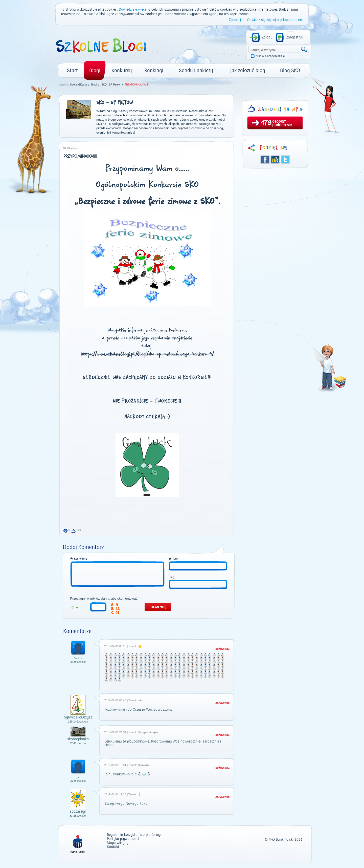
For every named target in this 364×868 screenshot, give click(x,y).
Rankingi (154, 70)
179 (266, 123)
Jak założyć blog (248, 70)
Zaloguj (268, 37)
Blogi (95, 70)
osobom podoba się (282, 123)
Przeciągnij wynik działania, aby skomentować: (104, 599)
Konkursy (122, 70)
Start (72, 70)
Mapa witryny (118, 843)
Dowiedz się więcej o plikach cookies (275, 20)
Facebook (265, 160)
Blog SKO (290, 70)
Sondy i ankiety (196, 70)
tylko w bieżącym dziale (270, 56)
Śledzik (275, 160)
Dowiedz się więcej (133, 10)
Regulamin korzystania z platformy (134, 835)
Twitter (285, 160)
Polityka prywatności (123, 839)
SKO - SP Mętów (111, 85)
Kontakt (113, 847)
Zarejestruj (294, 37)
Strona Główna (78, 85)
